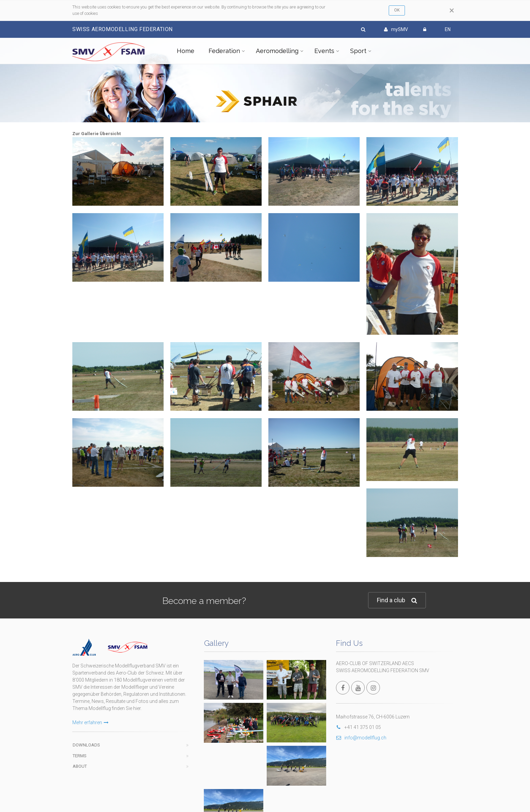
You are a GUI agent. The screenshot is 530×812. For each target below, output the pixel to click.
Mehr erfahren (90, 722)
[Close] (452, 10)
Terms (80, 756)
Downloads (86, 745)
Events (324, 51)
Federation (224, 51)
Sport (358, 51)
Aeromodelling (277, 51)
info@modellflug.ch (361, 738)
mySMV (396, 29)
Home (186, 51)
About (80, 766)
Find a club (397, 600)
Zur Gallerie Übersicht (97, 134)
